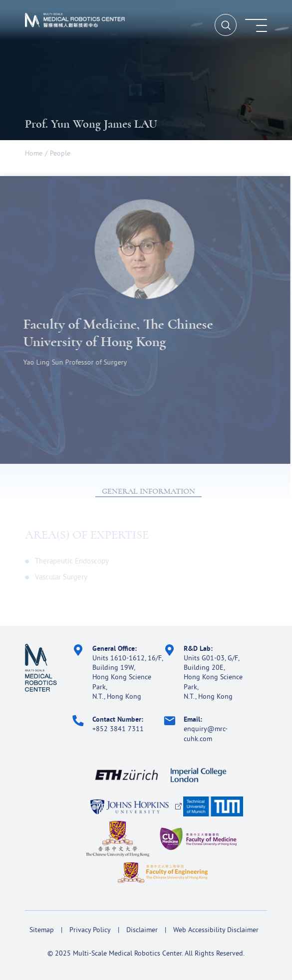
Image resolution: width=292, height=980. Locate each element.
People (60, 153)
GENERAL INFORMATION (148, 491)
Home (34, 153)
